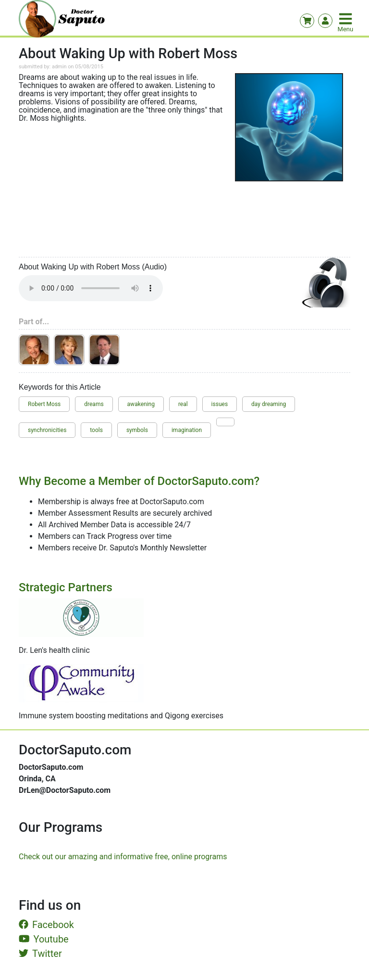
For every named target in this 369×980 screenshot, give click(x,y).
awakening (141, 404)
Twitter (40, 954)
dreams (94, 404)
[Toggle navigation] (346, 19)
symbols (137, 430)
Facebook (46, 925)
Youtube (44, 939)
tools (96, 430)
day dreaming (269, 404)
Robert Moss (44, 404)
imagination (187, 430)
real (183, 404)
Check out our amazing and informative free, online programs (123, 857)
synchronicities (47, 430)
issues (220, 404)
